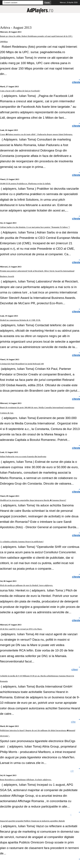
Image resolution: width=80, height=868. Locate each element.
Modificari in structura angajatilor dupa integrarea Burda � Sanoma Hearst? (33, 500)
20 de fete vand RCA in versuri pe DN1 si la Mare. (21, 629)
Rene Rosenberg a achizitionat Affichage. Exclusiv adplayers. (26, 780)
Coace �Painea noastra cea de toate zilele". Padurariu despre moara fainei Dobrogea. (36, 134)
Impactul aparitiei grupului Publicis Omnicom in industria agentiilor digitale (32, 821)
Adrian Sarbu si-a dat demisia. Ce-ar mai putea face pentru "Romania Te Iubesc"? (35, 227)
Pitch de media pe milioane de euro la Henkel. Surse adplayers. (27, 585)
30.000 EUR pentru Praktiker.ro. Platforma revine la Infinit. (25, 184)
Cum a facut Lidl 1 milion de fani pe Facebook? (20, 91)
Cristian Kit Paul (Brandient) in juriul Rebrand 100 (22, 364)
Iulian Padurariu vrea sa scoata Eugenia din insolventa (23, 457)
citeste (76, 670)
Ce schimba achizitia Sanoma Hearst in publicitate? (22, 542)
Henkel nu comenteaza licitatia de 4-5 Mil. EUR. (20, 320)
